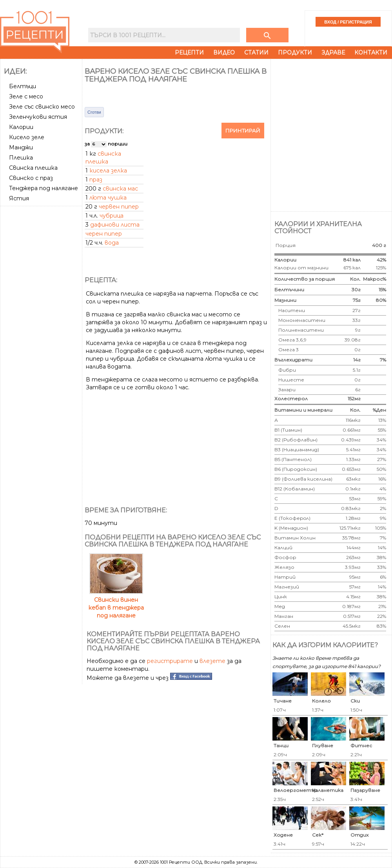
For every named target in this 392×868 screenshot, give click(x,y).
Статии (256, 53)
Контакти (371, 53)
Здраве (333, 53)
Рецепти (189, 53)
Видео (224, 53)
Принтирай (243, 131)
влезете (212, 661)
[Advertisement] (85, 134)
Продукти (295, 53)
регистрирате (170, 661)
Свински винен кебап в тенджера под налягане (116, 604)
